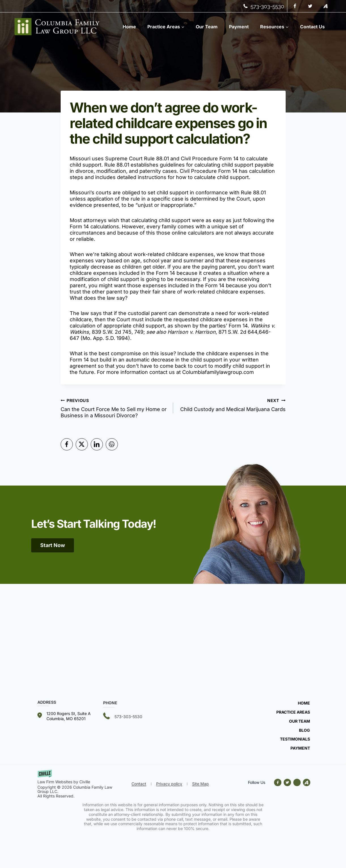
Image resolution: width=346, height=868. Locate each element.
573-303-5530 (267, 6)
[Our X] (287, 782)
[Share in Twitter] (82, 444)
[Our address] (70, 716)
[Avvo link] (297, 782)
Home (129, 27)
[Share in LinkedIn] (97, 444)
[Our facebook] (279, 782)
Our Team (207, 27)
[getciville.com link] (83, 777)
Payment (239, 27)
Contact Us (312, 27)
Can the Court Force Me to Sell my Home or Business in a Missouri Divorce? (114, 408)
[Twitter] (310, 6)
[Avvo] (326, 6)
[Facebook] (295, 6)
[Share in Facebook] (67, 444)
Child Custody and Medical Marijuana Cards (232, 405)
